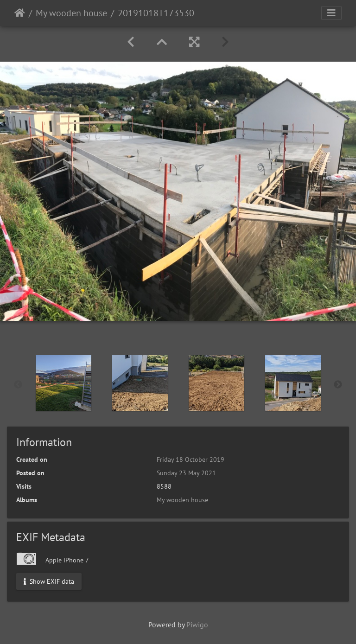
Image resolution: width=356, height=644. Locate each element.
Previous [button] (18, 385)
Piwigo (197, 625)
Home (20, 13)
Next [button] (338, 385)
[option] (63, 383)
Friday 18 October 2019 (191, 459)
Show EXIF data (49, 581)
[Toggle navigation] (331, 13)
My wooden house (71, 13)
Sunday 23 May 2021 (186, 473)
